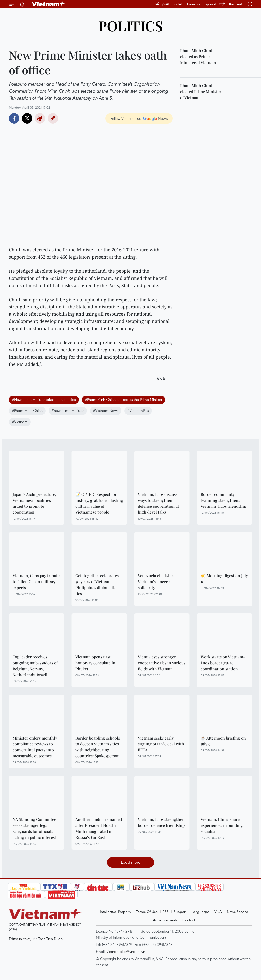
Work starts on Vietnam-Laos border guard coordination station (223, 663)
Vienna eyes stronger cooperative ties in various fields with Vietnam (162, 663)
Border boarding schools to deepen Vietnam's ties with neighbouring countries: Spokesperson (98, 747)
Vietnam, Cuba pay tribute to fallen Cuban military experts (36, 582)
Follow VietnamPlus (126, 118)
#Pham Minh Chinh (27, 410)
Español (210, 4)
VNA (218, 912)
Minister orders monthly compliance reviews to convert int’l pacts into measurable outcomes (35, 747)
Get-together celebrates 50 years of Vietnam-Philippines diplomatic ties (97, 585)
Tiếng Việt (162, 4)
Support (180, 912)
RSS (166, 912)
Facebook (14, 118)
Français (194, 4)
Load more (131, 862)
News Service (237, 912)
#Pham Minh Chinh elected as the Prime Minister (124, 399)
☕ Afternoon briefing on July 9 (223, 741)
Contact (189, 920)
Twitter (27, 118)
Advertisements (165, 920)
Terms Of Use (147, 912)
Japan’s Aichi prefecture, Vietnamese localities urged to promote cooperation (34, 503)
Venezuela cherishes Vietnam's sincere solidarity (156, 582)
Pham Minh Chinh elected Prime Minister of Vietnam (201, 91)
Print (40, 118)
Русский (236, 4)
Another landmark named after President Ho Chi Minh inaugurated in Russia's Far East (99, 828)
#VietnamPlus (138, 410)
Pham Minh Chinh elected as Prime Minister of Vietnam (198, 56)
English (178, 4)
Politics (130, 25)
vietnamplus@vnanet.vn (126, 951)
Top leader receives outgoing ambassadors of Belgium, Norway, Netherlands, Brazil (35, 666)
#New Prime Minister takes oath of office (44, 399)
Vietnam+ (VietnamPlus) (48, 4)
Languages (200, 912)
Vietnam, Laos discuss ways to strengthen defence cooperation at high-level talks (159, 503)
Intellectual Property (116, 912)
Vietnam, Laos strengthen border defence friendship (161, 822)
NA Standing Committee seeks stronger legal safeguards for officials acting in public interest (34, 828)
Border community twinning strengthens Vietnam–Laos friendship (223, 500)
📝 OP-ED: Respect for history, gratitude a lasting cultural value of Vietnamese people (99, 503)
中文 (222, 4)
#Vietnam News (106, 410)
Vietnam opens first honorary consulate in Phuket (95, 663)
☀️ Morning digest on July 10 (224, 579)
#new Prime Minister (68, 410)
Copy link (53, 118)
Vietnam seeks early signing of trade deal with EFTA (161, 744)
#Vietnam (20, 422)
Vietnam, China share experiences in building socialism (222, 825)
